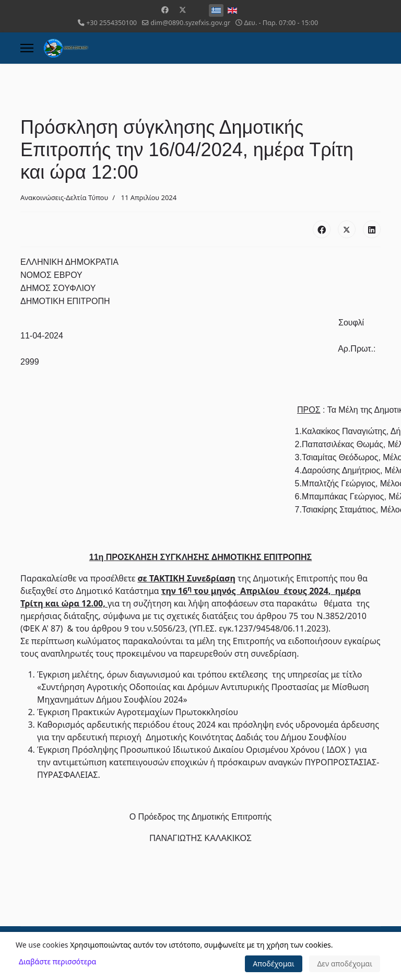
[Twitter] (183, 10)
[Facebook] (165, 10)
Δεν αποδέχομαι (345, 964)
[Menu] (27, 48)
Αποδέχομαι (274, 964)
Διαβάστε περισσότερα (57, 961)
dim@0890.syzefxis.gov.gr (190, 23)
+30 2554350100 (111, 23)
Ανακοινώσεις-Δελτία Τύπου (64, 197)
